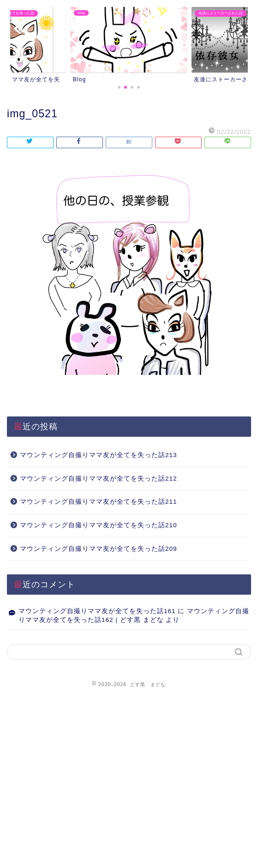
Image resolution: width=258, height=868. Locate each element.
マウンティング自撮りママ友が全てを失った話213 (99, 455)
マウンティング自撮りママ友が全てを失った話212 (99, 479)
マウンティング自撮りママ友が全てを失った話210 (99, 525)
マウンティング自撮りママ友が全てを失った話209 (99, 549)
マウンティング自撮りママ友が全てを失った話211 (99, 502)
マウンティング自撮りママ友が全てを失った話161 (97, 611)
